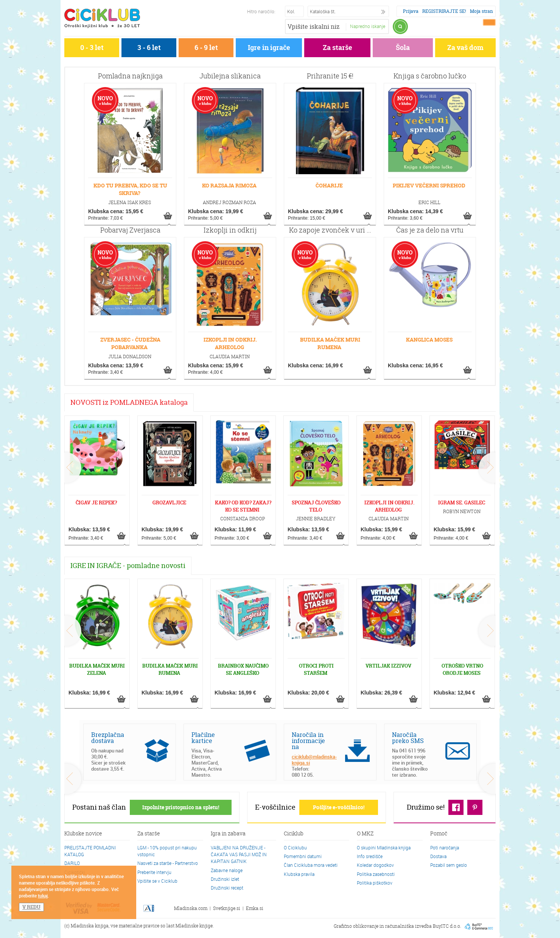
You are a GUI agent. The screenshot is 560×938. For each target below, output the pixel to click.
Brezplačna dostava (108, 738)
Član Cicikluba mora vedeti (311, 865)
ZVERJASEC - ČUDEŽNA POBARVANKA (130, 343)
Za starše (338, 48)
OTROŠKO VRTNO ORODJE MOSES (462, 669)
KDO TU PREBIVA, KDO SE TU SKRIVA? (130, 189)
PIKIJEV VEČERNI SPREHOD (429, 185)
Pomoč (439, 834)
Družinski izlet (225, 879)
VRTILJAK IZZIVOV (388, 666)
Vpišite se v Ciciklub (157, 881)
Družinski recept (227, 888)
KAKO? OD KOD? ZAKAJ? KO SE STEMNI (243, 506)
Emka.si (255, 908)
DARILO (72, 863)
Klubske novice (83, 834)
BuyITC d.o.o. (447, 926)
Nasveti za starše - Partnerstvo (168, 863)
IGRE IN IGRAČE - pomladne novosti (128, 566)
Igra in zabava (228, 834)
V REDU (31, 907)
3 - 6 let (149, 48)
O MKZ (365, 834)
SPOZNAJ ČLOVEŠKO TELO (316, 506)
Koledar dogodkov (375, 865)
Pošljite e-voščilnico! (339, 807)
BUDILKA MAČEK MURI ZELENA (97, 669)
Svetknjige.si (227, 908)
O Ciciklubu (295, 847)
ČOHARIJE (329, 185)
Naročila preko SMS (408, 738)
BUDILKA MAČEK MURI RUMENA (330, 343)
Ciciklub (294, 834)
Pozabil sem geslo (449, 865)
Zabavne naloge (227, 870)
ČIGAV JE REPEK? (96, 503)
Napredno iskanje (368, 26)
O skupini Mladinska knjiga (384, 847)
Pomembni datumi (303, 856)
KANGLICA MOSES (429, 339)
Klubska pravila (299, 874)
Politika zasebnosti (376, 874)
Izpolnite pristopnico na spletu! (181, 807)
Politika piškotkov (375, 883)
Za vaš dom (465, 48)
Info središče (370, 856)
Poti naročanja (445, 847)
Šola (403, 48)
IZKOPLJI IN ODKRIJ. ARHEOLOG (230, 343)
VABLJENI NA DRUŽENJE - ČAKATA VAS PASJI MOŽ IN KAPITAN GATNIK (239, 854)
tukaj (43, 896)
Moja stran (481, 11)
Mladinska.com (191, 908)
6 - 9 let (206, 48)
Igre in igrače (269, 48)
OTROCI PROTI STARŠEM (316, 669)
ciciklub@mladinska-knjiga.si (314, 760)
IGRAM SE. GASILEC (462, 503)
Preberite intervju (154, 872)
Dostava (438, 856)
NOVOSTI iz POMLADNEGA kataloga (129, 402)
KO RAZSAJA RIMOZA (229, 185)
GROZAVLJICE (169, 503)
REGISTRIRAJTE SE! (444, 11)
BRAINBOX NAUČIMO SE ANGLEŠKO (243, 669)
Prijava (411, 11)
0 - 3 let (92, 48)
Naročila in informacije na (308, 741)
